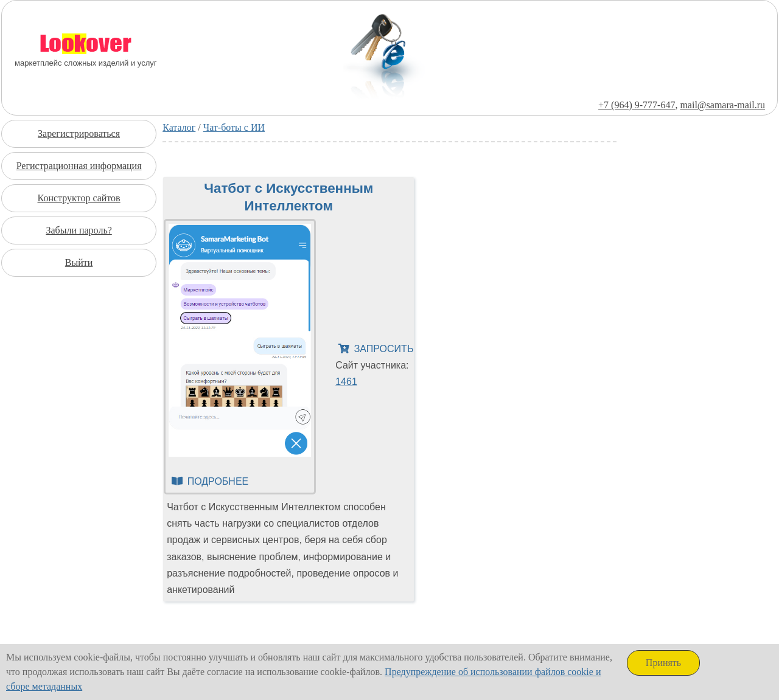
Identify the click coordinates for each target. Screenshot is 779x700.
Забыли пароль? (79, 230)
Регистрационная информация (79, 166)
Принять (663, 663)
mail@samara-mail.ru (722, 105)
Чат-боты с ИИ (234, 127)
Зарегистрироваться (79, 133)
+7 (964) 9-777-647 (637, 105)
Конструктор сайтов (79, 198)
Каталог (179, 127)
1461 (346, 382)
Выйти (79, 262)
